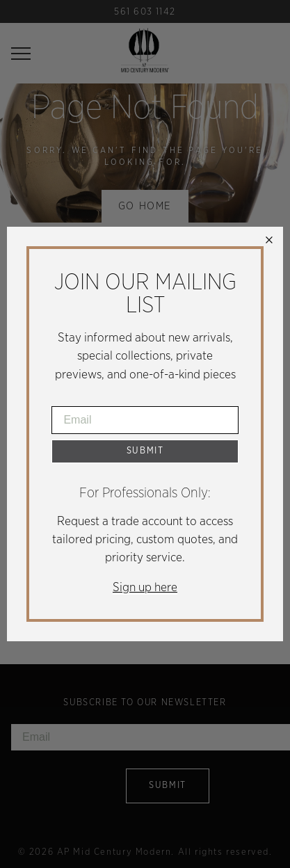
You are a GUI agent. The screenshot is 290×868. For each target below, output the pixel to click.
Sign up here (145, 588)
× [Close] (269, 241)
